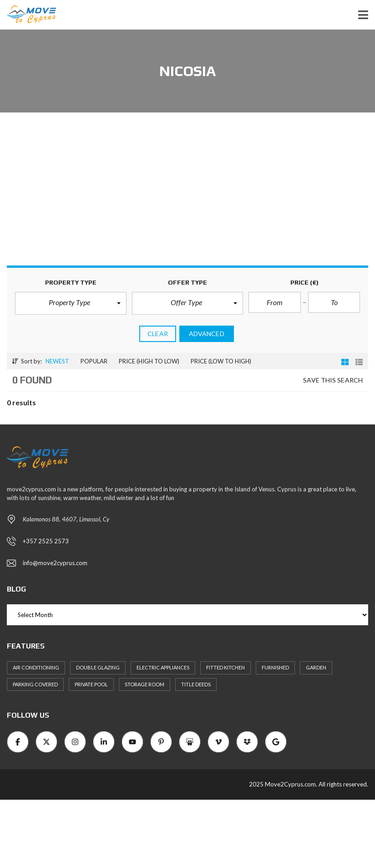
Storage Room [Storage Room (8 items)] (144, 684)
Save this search (333, 380)
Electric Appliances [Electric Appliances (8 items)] (163, 667)
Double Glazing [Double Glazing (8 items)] (98, 667)
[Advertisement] (187, 197)
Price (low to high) (221, 361)
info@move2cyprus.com (55, 563)
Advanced (207, 334)
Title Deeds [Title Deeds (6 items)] (196, 684)
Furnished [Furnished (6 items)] (275, 667)
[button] (69, 303)
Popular (94, 361)
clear (158, 334)
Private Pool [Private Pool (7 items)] (91, 684)
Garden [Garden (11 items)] (316, 667)
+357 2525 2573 (46, 541)
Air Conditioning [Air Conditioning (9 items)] (36, 667)
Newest (57, 361)
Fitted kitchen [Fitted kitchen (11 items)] (226, 667)
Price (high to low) (149, 361)
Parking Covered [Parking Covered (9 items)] (35, 684)
